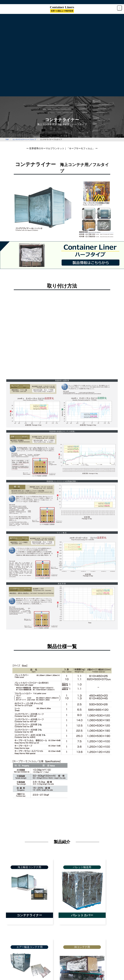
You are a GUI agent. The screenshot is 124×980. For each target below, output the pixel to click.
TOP (7, 139)
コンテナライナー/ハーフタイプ (24, 139)
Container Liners (62, 9)
